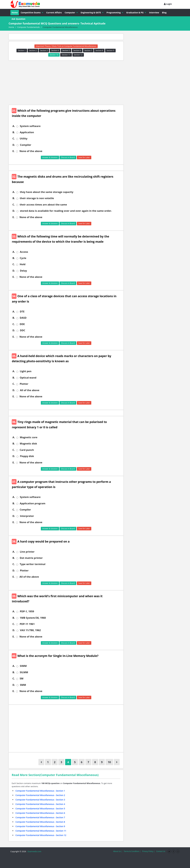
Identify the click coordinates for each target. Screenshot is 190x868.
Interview (154, 13)
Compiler (26, 145)
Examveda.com (34, 851)
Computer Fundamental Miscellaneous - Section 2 (40, 795)
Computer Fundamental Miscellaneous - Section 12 (41, 835)
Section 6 (77, 50)
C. (14, 139)
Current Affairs (54, 13)
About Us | (118, 851)
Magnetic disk (28, 444)
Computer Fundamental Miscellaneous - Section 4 (40, 804)
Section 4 (55, 50)
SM (21, 679)
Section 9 (110, 50)
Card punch (27, 450)
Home (15, 13)
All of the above (30, 390)
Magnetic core (28, 437)
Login (168, 4)
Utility (23, 139)
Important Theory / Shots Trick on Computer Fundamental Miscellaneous (66, 46)
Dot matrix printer (31, 558)
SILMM (24, 672)
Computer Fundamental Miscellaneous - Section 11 (41, 831)
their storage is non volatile (37, 198)
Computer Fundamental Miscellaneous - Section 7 (40, 817)
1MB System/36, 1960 (33, 618)
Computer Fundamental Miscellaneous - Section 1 (40, 791)
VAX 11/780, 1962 (30, 630)
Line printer (27, 552)
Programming (115, 13)
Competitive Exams (32, 13)
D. (14, 145)
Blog (164, 13)
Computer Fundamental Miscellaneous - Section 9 (40, 826)
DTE (22, 312)
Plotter (24, 384)
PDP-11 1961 (27, 624)
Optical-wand (28, 378)
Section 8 (99, 50)
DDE (22, 324)
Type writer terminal (32, 564)
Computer (71, 13)
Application (27, 132)
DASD (23, 318)
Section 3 (44, 50)
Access (24, 252)
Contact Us (161, 851)
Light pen (26, 371)
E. (14, 151)
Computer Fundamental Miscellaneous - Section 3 (40, 800)
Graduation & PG (136, 13)
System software (30, 126)
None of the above (31, 151)
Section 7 (88, 50)
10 (109, 762)
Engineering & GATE (92, 13)
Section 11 (66, 55)
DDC (23, 330)
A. (14, 126)
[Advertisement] (66, 83)
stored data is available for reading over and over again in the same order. (66, 211)
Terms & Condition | (132, 851)
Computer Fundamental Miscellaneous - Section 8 (40, 822)
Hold (22, 264)
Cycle (23, 258)
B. (14, 132)
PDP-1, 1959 (27, 611)
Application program (33, 503)
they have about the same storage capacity (46, 192)
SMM (23, 685)
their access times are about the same (43, 205)
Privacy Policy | (149, 851)
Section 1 (22, 50)
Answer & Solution (50, 157)
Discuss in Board (68, 157)
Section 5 (66, 50)
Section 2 (33, 50)
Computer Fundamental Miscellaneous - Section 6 (40, 813)
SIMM (23, 666)
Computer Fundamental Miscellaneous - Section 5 (40, 809)
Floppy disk (27, 456)
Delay (23, 271)
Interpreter (27, 516)
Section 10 (54, 55)
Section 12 (78, 55)
